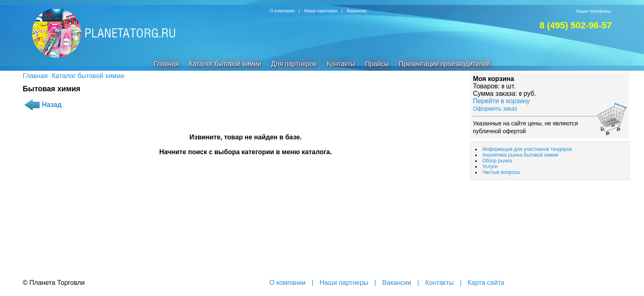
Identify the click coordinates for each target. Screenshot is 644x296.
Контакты (341, 64)
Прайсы (377, 64)
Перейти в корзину (501, 101)
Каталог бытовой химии (225, 64)
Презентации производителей (444, 64)
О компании (282, 11)
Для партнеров (294, 64)
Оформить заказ (495, 109)
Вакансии (357, 11)
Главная (167, 64)
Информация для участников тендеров (527, 149)
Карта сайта (486, 283)
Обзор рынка (497, 161)
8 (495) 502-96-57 (575, 25)
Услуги (490, 166)
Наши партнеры (321, 11)
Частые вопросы (501, 172)
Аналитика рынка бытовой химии (520, 155)
